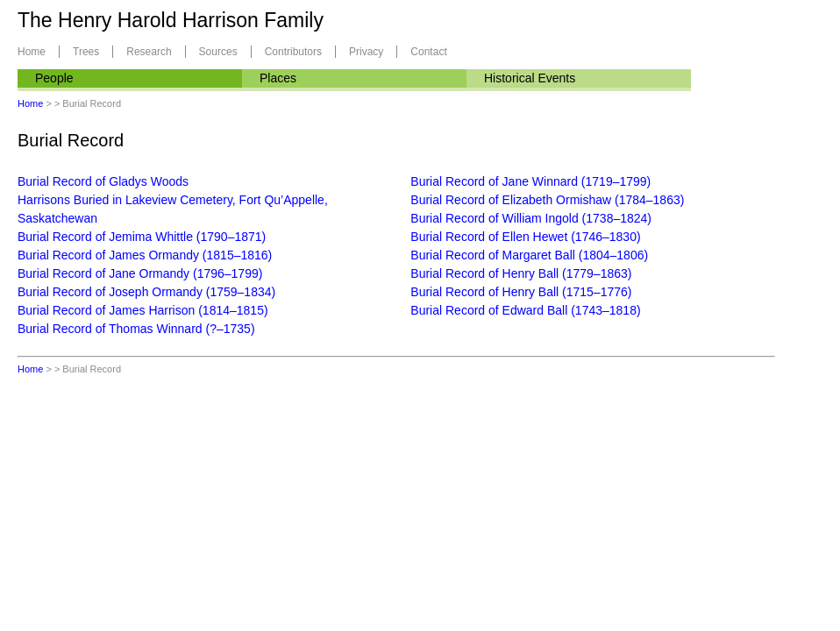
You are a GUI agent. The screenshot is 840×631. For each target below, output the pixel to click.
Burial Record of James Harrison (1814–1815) (143, 310)
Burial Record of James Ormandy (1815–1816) (145, 255)
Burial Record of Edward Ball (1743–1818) (525, 310)
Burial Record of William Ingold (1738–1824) (531, 218)
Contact (428, 52)
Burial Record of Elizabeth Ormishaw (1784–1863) (547, 200)
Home (32, 52)
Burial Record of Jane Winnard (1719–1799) (530, 181)
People (54, 78)
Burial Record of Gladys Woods (103, 181)
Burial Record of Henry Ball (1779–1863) (521, 273)
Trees (86, 52)
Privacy (366, 52)
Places (278, 78)
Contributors (293, 52)
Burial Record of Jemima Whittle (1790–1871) (142, 237)
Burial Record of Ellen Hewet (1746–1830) (525, 237)
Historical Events (530, 78)
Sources (218, 52)
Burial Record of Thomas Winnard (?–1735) (136, 329)
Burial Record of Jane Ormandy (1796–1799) (140, 273)
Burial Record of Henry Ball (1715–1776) (521, 292)
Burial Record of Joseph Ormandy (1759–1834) (146, 292)
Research (149, 52)
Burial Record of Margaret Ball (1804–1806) (529, 255)
